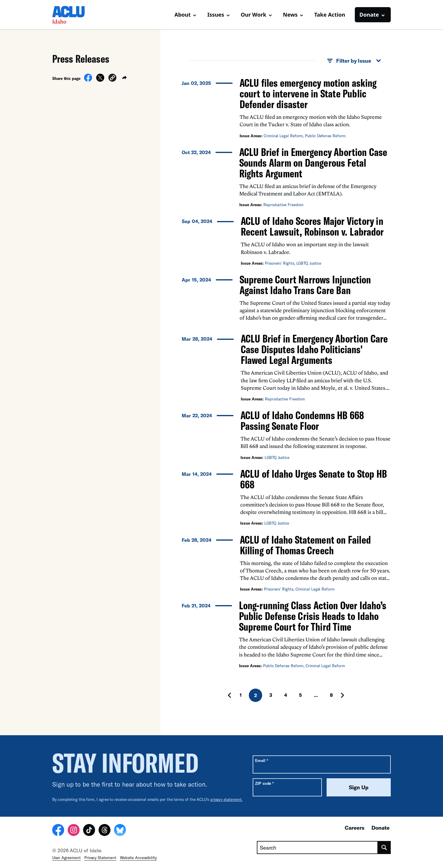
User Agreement (67, 858)
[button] (112, 79)
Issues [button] (216, 15)
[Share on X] (100, 80)
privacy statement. (226, 799)
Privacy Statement (100, 858)
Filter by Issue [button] (354, 61)
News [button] (290, 15)
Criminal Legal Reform (283, 136)
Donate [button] (369, 15)
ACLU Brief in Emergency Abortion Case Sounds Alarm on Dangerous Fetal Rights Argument (313, 163)
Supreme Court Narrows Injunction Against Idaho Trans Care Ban (305, 285)
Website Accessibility (138, 858)
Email (261, 760)
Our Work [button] (254, 15)
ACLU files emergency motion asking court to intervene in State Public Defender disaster (308, 93)
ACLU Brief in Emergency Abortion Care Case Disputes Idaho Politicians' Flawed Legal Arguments (314, 349)
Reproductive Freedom (283, 205)
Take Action (330, 15)
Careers (355, 828)
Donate (380, 828)
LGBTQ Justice (309, 263)
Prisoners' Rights (280, 263)
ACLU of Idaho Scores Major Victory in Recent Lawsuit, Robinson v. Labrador (312, 226)
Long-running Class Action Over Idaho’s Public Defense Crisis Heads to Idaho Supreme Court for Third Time (313, 616)
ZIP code (264, 783)
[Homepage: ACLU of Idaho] (73, 15)
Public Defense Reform (325, 136)
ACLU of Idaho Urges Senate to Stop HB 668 (314, 479)
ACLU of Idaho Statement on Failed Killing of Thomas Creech (305, 545)
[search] (384, 848)
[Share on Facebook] (88, 80)
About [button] (183, 15)
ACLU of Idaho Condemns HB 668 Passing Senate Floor (302, 420)
